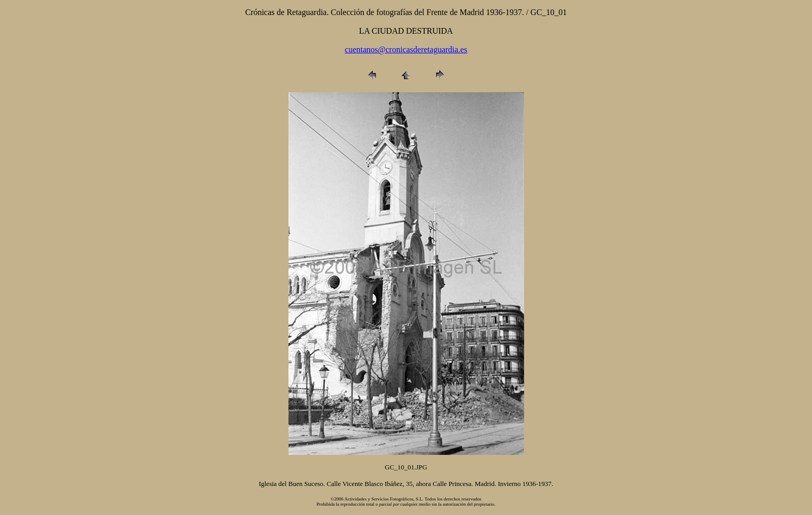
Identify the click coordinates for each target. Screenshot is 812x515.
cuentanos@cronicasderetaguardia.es (406, 49)
